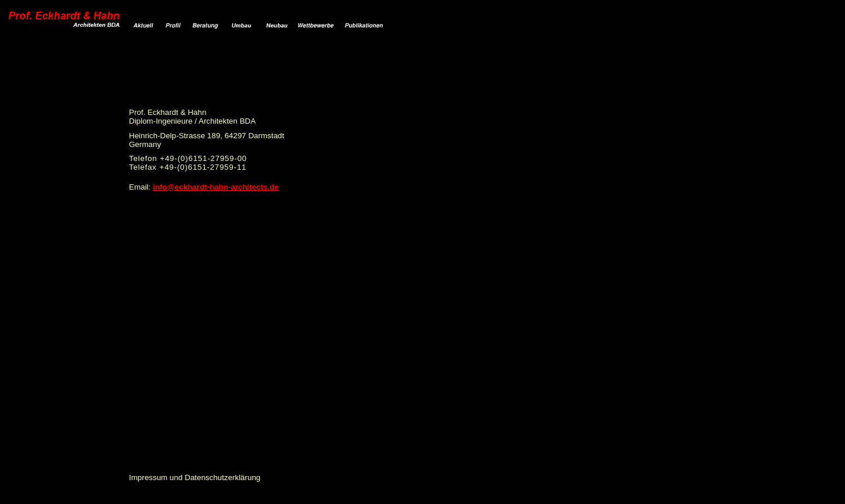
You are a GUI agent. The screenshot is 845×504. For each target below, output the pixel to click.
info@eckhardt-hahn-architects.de (216, 187)
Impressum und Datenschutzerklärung (195, 477)
